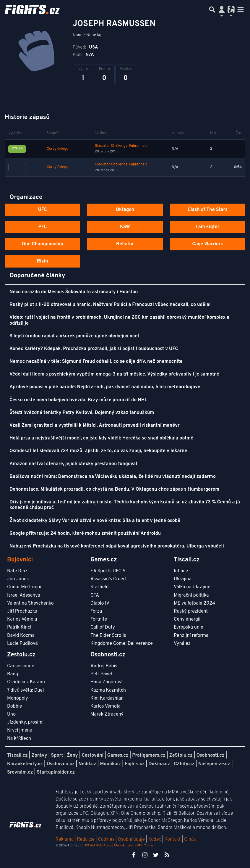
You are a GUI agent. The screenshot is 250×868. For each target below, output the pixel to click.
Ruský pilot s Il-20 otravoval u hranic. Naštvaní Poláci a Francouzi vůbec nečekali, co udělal (110, 305)
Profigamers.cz (149, 756)
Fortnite (99, 619)
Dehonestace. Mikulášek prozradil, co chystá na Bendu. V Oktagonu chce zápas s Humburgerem (114, 489)
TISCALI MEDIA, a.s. (97, 846)
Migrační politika (191, 595)
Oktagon (125, 210)
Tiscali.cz (17, 756)
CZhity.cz (184, 764)
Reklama (65, 840)
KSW (125, 227)
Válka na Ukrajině (192, 587)
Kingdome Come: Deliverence (122, 644)
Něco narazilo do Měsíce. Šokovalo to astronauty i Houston (74, 292)
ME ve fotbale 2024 (194, 603)
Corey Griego (57, 149)
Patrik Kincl (19, 627)
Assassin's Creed (108, 579)
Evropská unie (189, 627)
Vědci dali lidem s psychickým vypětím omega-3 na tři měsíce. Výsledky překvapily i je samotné (114, 374)
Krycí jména (20, 730)
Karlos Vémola (22, 619)
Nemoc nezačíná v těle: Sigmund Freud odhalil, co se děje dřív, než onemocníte (96, 362)
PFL (42, 227)
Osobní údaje (131, 840)
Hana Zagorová (107, 682)
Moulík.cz (110, 764)
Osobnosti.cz (211, 756)
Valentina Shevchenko (30, 603)
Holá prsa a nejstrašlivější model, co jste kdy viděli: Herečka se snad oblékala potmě (101, 438)
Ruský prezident (191, 611)
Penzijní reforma (191, 636)
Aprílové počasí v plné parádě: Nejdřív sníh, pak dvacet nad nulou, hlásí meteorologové (105, 387)
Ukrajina (183, 579)
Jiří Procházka (22, 611)
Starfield (99, 587)
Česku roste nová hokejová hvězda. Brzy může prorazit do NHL (78, 400)
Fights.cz (135, 764)
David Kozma (21, 636)
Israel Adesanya (24, 595)
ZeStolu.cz (181, 756)
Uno (11, 714)
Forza (96, 611)
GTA (95, 595)
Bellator (125, 244)
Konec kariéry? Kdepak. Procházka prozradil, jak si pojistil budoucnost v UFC (94, 349)
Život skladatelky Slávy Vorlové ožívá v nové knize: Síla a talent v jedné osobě (95, 521)
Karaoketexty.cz (25, 764)
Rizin (43, 261)
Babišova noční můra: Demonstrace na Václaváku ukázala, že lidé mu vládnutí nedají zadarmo (113, 477)
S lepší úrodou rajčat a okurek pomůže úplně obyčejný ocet (74, 336)
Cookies (106, 840)
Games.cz (118, 756)
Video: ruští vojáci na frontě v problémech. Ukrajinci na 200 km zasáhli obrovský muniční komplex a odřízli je (119, 320)
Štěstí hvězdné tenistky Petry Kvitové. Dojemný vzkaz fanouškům (82, 413)
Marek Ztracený (107, 714)
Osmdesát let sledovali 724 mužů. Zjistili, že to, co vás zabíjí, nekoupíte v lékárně (98, 451)
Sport (57, 756)
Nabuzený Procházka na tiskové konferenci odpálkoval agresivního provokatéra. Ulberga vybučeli (117, 546)
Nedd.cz (87, 764)
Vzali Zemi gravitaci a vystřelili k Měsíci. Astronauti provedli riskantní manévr (95, 426)
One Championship (43, 244)
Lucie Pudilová (22, 644)
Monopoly (18, 698)
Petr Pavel (101, 674)
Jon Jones (18, 579)
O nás (190, 840)
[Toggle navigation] (241, 9)
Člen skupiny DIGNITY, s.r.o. (134, 846)
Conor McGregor (25, 587)
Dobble (14, 706)
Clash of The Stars (208, 210)
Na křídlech (19, 739)
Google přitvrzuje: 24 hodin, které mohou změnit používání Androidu (85, 534)
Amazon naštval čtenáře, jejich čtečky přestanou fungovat (73, 464)
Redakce (86, 840)
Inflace (181, 571)
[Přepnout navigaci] (222, 9)
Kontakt (173, 840)
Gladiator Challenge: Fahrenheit (121, 146)
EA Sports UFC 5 (108, 571)
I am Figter (208, 227)
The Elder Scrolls (108, 636)
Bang (13, 674)
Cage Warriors (207, 244)
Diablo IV (100, 603)
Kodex (155, 840)
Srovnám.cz (20, 772)
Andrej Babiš (104, 666)
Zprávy (39, 756)
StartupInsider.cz (56, 772)
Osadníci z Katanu (26, 682)
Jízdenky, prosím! (25, 722)
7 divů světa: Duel (25, 690)
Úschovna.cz (61, 764)
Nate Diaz (17, 571)
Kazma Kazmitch (108, 690)
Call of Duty (103, 627)
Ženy (72, 756)
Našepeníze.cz (214, 764)
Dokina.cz (159, 764)
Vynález (182, 644)
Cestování (92, 756)
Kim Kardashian (107, 698)
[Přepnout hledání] (212, 9)
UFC (42, 210)
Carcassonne (21, 666)
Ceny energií (187, 619)
